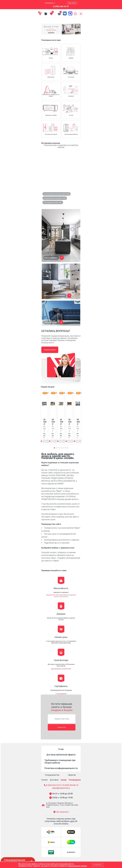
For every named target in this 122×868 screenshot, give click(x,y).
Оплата (44, 780)
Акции (64, 780)
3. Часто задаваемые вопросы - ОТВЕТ (53, 203)
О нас (61, 749)
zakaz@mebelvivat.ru (61, 788)
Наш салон (72, 3)
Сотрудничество (52, 775)
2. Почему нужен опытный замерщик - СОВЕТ (54, 198)
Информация (50, 3)
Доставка (54, 780)
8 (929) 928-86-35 (71, 785)
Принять (98, 865)
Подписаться (62, 727)
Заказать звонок (50, 350)
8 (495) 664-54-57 (61, 6)
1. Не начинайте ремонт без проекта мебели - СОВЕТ (56, 194)
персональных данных (78, 866)
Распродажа (75, 780)
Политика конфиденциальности (61, 768)
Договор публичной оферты (61, 755)
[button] (57, 31)
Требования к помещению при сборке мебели (60, 761)
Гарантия (72, 775)
